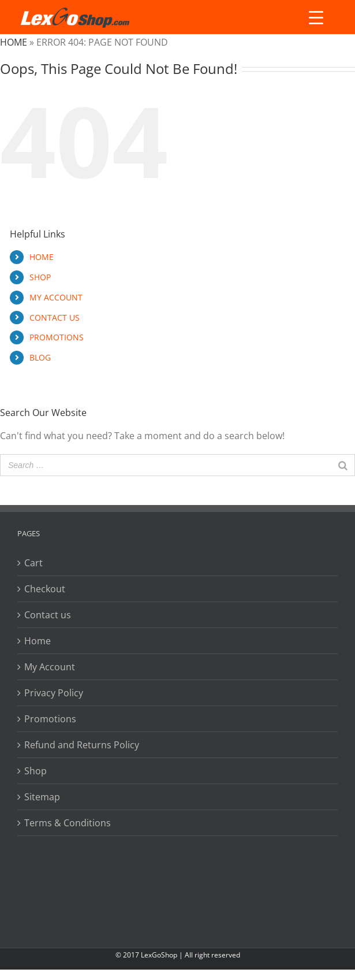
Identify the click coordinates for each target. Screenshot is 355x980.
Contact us (48, 615)
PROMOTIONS (57, 337)
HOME (42, 257)
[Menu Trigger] (316, 17)
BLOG (40, 357)
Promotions (50, 719)
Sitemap (42, 797)
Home (14, 42)
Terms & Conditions (68, 823)
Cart (33, 563)
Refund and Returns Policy (82, 745)
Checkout (45, 589)
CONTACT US (55, 318)
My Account (50, 667)
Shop (35, 771)
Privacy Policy (54, 693)
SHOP (40, 277)
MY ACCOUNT (56, 297)
